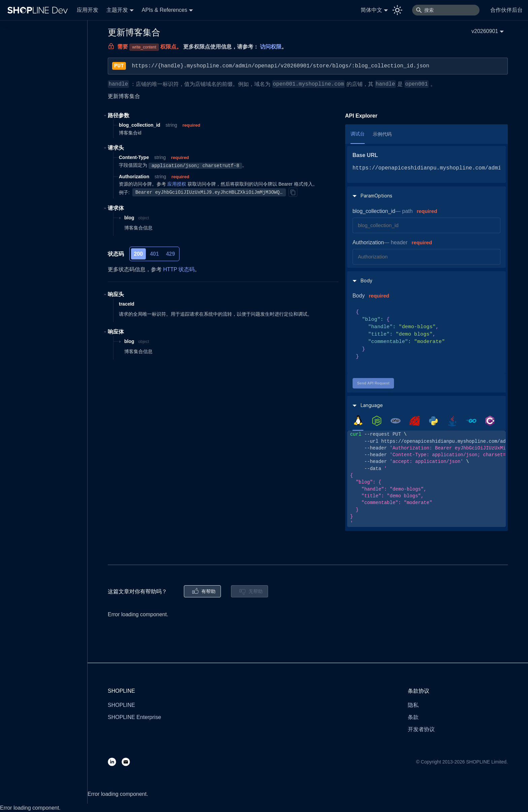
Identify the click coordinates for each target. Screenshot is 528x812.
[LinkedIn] (115, 762)
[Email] (128, 762)
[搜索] (446, 10)
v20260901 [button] (485, 31)
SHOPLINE (121, 705)
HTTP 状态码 (179, 269)
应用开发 (88, 10)
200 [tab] (139, 254)
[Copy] (293, 192)
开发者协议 (421, 729)
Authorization (368, 242)
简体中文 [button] (371, 10)
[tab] (358, 420)
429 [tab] (171, 254)
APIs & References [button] (164, 10)
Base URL (365, 155)
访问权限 (271, 47)
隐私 (413, 705)
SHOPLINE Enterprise (134, 717)
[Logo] (39, 10)
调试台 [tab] (358, 134)
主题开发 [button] (117, 10)
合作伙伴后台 (506, 10)
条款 (413, 717)
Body (359, 296)
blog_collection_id (374, 211)
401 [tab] (154, 254)
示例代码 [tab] (382, 134)
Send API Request (373, 383)
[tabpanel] (426, 479)
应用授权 (177, 184)
